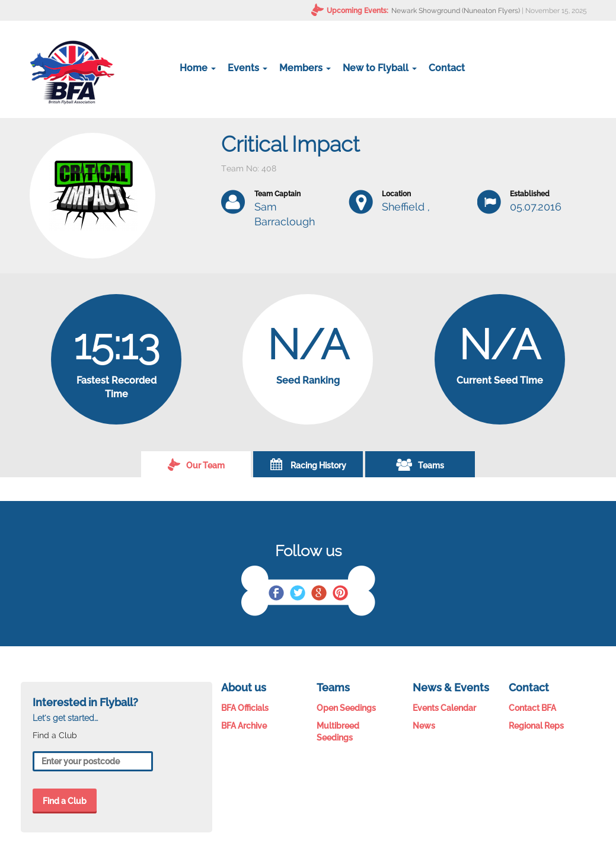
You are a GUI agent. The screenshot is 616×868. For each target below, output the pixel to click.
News (424, 726)
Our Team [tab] (196, 464)
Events (248, 68)
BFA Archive (244, 726)
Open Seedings (346, 708)
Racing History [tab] (308, 464)
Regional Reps (536, 726)
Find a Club (65, 801)
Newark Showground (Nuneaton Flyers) (456, 11)
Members (305, 68)
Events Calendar (444, 708)
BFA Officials (245, 708)
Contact (447, 68)
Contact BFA (532, 708)
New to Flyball (380, 68)
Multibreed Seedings (338, 732)
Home (198, 68)
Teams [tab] (420, 464)
